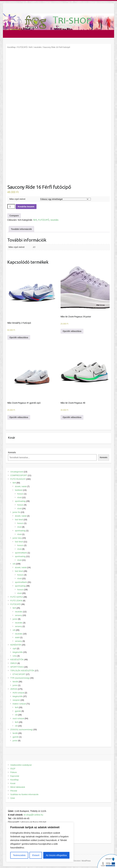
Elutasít (36, 855)
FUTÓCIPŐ (22, 47)
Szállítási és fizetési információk (24, 794)
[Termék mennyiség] (11, 206)
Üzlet (13, 798)
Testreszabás (19, 855)
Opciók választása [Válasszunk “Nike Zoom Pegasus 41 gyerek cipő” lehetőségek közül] (19, 417)
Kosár (13, 783)
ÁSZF (13, 769)
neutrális (38, 47)
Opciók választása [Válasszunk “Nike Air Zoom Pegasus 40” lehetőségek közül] (72, 417)
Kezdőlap (12, 47)
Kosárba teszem (26, 207)
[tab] (21, 229)
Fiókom (14, 772)
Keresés (12, 452)
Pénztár (14, 791)
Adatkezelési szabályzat (21, 765)
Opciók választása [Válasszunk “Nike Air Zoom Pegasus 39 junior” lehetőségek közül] (72, 331)
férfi (31, 47)
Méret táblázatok (18, 787)
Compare (14, 216)
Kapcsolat (15, 776)
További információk (21, 229)
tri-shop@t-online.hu (33, 815)
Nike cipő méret (17, 199)
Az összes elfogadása (56, 855)
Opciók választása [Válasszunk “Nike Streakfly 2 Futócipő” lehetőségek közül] (19, 337)
